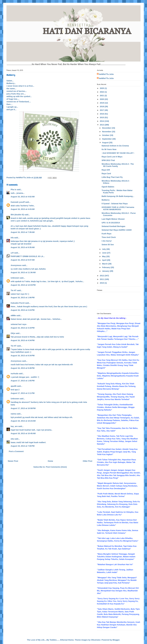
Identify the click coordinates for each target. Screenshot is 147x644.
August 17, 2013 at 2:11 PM (23, 393)
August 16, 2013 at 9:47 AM (23, 260)
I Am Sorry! (107, 241)
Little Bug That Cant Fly (112, 177)
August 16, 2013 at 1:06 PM (23, 298)
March (105, 264)
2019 (102, 103)
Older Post (88, 461)
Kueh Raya (106, 234)
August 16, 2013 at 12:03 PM (23, 285)
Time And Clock (109, 237)
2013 (102, 125)
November (107, 132)
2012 (102, 276)
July (104, 249)
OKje (13, 333)
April (104, 260)
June (105, 253)
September (107, 139)
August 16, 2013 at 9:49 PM (23, 368)
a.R (12, 253)
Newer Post (13, 461)
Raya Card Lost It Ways (112, 157)
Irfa (12, 238)
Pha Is (13, 190)
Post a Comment (16, 451)
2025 (102, 88)
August (106, 143)
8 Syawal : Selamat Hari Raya (115, 204)
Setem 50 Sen (108, 245)
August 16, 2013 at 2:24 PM (23, 310)
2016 (102, 114)
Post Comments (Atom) (56, 467)
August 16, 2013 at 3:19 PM (23, 328)
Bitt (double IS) (17, 215)
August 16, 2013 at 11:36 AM (23, 272)
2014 (102, 121)
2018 (102, 107)
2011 (102, 279)
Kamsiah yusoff (18, 202)
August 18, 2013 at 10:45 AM (23, 433)
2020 (102, 99)
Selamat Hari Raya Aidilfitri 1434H (117, 230)
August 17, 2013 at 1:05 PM (23, 381)
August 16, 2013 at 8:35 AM (23, 247)
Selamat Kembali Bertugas (113, 226)
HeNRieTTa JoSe (106, 74)
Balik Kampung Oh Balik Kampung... (118, 196)
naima (13, 414)
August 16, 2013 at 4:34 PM (23, 340)
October (106, 135)
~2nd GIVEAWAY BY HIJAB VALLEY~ (118, 153)
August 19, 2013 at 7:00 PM (23, 446)
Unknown (15, 278)
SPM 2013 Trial (108, 160)
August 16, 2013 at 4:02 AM (23, 197)
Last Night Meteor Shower (113, 219)
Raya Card (106, 174)
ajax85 (14, 386)
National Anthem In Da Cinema (115, 146)
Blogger (116, 640)
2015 (102, 117)
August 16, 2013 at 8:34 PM (23, 356)
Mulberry (106, 200)
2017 (102, 110)
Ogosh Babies (108, 187)
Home (50, 461)
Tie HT (14, 290)
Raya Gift (106, 170)
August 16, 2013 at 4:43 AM (23, 209)
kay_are (14, 426)
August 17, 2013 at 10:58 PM (23, 408)
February (106, 267)
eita (12, 439)
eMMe (13, 315)
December (107, 128)
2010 (102, 283)
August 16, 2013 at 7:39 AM (23, 232)
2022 (102, 92)
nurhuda (14, 374)
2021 (102, 96)
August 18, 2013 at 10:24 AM (23, 421)
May (104, 256)
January (106, 271)
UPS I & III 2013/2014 (111, 223)
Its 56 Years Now (109, 149)
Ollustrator (96, 640)
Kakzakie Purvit (18, 303)
